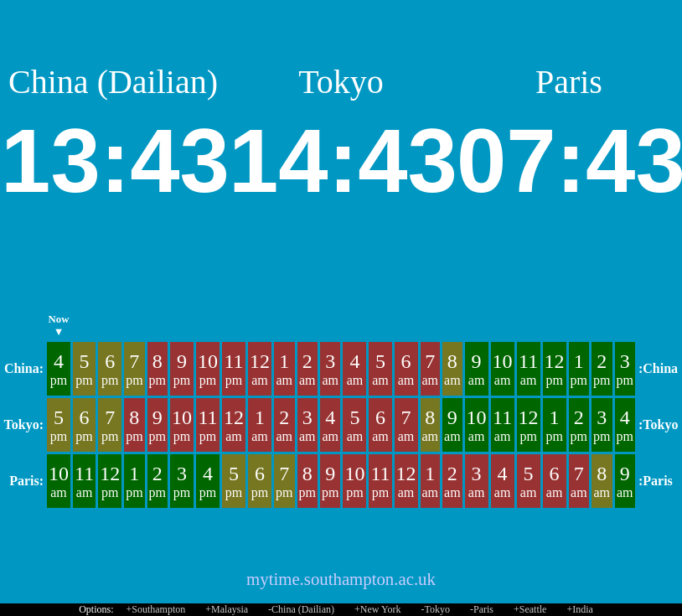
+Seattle (530, 609)
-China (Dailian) (301, 609)
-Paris (482, 609)
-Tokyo (435, 609)
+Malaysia (227, 609)
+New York (377, 609)
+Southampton (156, 609)
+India (579, 609)
